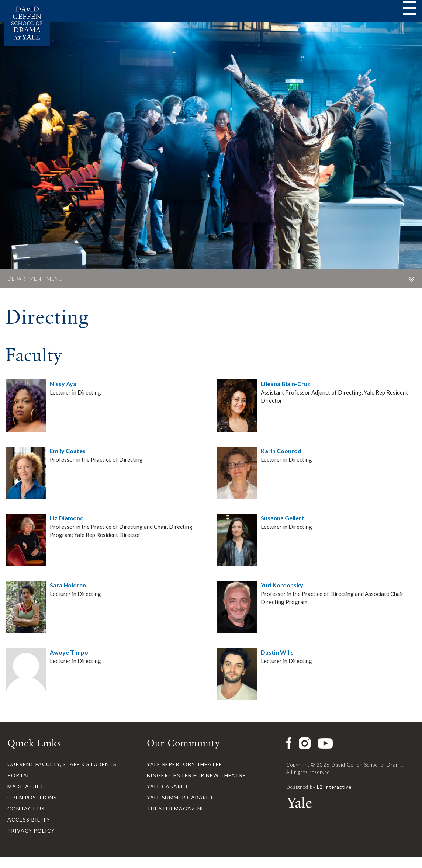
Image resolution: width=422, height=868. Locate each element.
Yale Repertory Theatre (185, 764)
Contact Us (26, 808)
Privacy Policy (31, 831)
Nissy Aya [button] (63, 384)
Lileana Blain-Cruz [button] (286, 384)
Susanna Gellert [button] (282, 518)
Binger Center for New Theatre (196, 775)
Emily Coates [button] (68, 451)
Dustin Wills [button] (277, 652)
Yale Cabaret (168, 786)
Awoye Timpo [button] (69, 652)
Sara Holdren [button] (68, 585)
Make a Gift (26, 786)
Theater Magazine (176, 808)
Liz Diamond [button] (67, 518)
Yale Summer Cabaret (180, 797)
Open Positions (32, 797)
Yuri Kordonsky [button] (282, 585)
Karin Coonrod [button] (281, 451)
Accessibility (29, 820)
